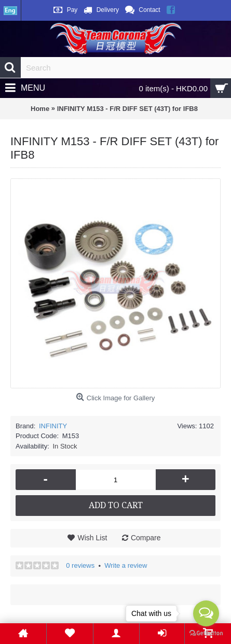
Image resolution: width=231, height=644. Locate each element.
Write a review (126, 565)
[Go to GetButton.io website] (206, 633)
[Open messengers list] (206, 613)
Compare (146, 538)
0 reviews (80, 565)
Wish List (92, 538)
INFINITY (53, 426)
